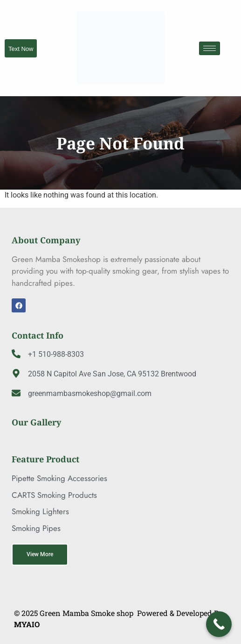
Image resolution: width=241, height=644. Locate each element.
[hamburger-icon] (210, 48)
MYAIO (27, 624)
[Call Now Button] (219, 624)
